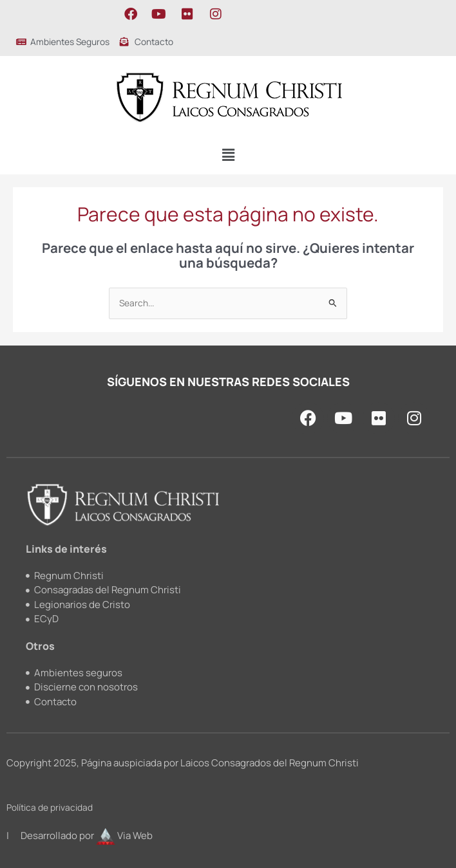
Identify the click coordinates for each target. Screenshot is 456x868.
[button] (228, 155)
